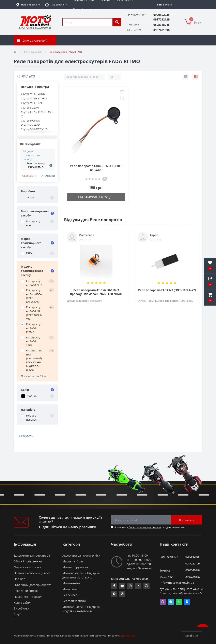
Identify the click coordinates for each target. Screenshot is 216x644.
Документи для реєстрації (32, 555)
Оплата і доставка (84, 9)
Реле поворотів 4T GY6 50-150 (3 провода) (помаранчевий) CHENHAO (96, 292)
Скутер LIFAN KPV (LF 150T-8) (37, 114)
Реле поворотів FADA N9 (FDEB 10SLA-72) (167, 290)
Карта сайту (22, 603)
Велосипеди (71, 595)
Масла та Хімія (73, 561)
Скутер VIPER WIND (33, 94)
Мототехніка (71, 583)
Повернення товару (28, 597)
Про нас (19, 579)
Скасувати (29, 176)
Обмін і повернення (28, 561)
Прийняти (191, 636)
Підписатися (187, 520)
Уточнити (48, 176)
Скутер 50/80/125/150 (34, 129)
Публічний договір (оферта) (33, 585)
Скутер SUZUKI (30, 108)
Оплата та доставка (27, 567)
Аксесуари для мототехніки (81, 555)
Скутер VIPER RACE (33, 103)
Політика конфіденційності (145, 527)
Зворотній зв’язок (26, 591)
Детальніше (128, 636)
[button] (56, 5)
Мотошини (70, 589)
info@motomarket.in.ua (177, 583)
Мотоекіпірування (75, 567)
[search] (117, 22)
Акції (17, 614)
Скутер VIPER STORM (34, 98)
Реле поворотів (33, 52)
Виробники (22, 608)
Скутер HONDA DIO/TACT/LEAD (30, 123)
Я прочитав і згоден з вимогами (150, 527)
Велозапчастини (74, 601)
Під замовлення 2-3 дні (96, 197)
